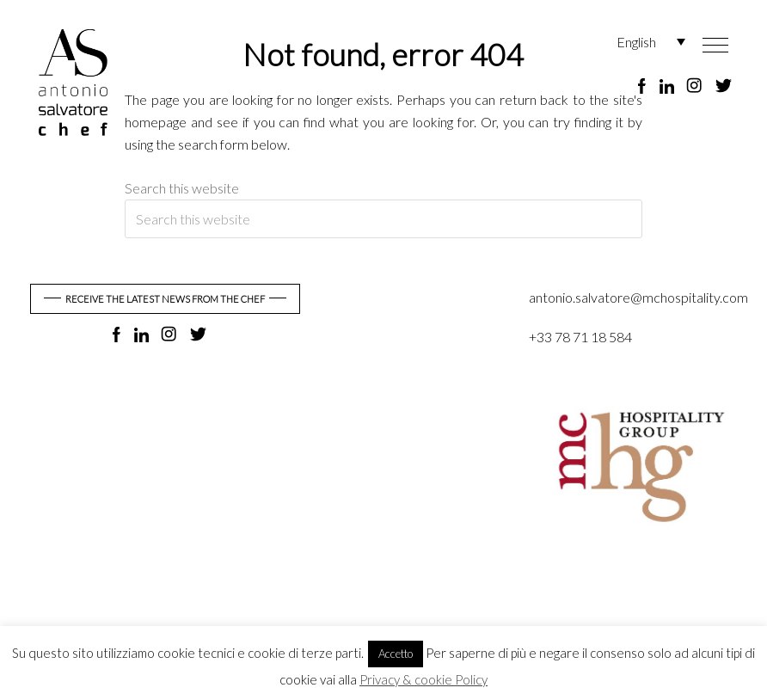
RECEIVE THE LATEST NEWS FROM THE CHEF (165, 299)
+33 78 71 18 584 (580, 337)
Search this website (182, 188)
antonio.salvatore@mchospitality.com (638, 297)
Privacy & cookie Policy (423, 679)
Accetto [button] (396, 654)
